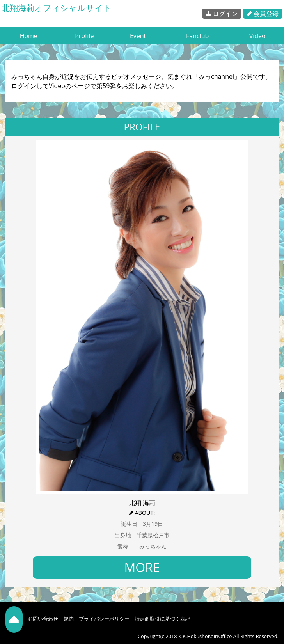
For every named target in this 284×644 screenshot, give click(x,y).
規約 (69, 619)
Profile (84, 36)
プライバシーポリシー (104, 619)
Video (257, 36)
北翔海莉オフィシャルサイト (57, 8)
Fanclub (197, 36)
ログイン (222, 14)
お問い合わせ (43, 619)
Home (29, 36)
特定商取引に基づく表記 (162, 619)
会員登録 (263, 14)
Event (138, 36)
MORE (142, 567)
